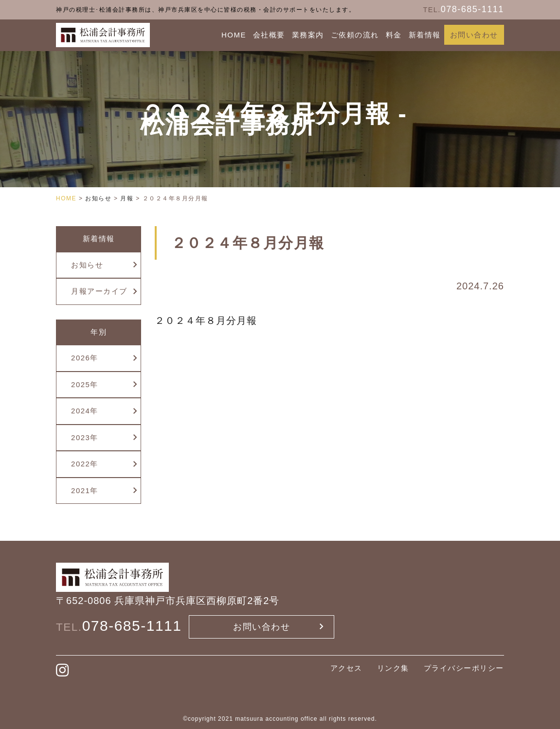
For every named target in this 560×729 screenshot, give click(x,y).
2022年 (85, 464)
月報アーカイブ (99, 291)
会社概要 (269, 35)
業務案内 (308, 35)
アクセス (346, 668)
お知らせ (87, 265)
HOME (234, 35)
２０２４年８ (185, 320)
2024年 (85, 411)
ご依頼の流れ (355, 35)
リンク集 (393, 668)
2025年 (85, 384)
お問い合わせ (474, 35)
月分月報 (236, 320)
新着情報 (425, 35)
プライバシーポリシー (464, 668)
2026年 (85, 358)
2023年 (85, 437)
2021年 (85, 490)
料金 (394, 35)
